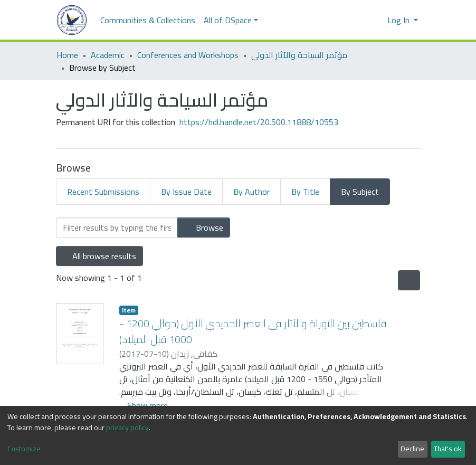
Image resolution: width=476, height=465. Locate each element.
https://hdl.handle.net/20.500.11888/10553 (259, 122)
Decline (412, 449)
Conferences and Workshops (188, 55)
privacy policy (127, 428)
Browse (204, 227)
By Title (305, 192)
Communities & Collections (148, 20)
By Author (251, 192)
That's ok (448, 449)
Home (67, 55)
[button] (376, 20)
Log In (399, 20)
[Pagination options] (409, 280)
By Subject (360, 192)
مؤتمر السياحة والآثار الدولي (299, 55)
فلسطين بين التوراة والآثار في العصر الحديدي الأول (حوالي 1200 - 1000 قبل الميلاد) (253, 331)
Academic (108, 55)
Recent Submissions (103, 192)
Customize (24, 449)
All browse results (99, 256)
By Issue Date (186, 192)
